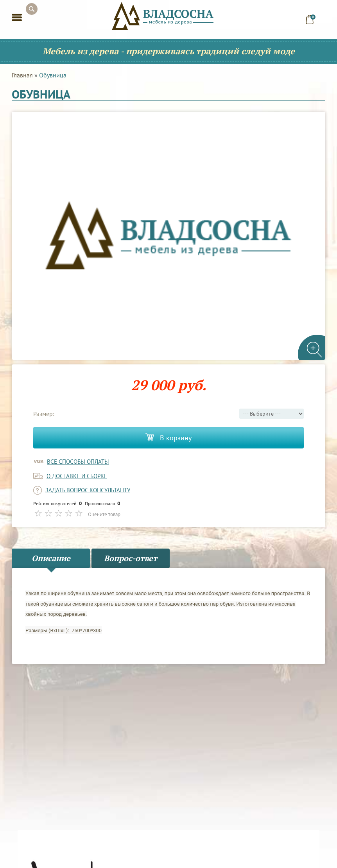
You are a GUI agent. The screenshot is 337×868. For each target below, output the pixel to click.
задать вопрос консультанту (88, 490)
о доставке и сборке (77, 476)
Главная (22, 75)
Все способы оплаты (78, 462)
